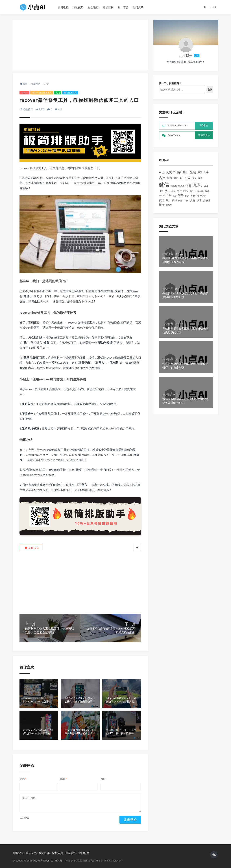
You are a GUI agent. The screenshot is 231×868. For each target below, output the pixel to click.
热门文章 (138, 7)
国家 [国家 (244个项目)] (170, 178)
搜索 (210, 89)
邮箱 (64, 779)
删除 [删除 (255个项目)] (186, 172)
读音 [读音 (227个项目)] (199, 200)
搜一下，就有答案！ (170, 83)
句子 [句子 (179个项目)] (206, 172)
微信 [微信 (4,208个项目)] (164, 185)
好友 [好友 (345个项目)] (188, 178)
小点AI (36, 861)
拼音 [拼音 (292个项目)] (167, 191)
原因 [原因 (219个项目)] (200, 172)
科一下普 (123, 7)
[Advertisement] (80, 45)
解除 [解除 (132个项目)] (180, 200)
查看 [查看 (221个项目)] (207, 191)
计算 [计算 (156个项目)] (186, 200)
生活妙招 (71, 853)
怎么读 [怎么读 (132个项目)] (181, 186)
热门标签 (84, 853)
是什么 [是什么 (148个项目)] (193, 191)
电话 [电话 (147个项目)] (175, 196)
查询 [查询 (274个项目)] (162, 196)
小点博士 (186, 56)
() (32, 548)
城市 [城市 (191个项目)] (176, 178)
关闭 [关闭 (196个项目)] (179, 172)
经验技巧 (78, 7)
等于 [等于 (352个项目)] (181, 196)
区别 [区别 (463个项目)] (193, 172)
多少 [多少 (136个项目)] (182, 178)
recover (24, 93)
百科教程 (63, 7)
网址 (103, 779)
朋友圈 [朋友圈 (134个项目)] (200, 191)
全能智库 (18, 853)
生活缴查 (93, 7)
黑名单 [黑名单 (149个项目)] (169, 205)
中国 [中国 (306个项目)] (162, 172)
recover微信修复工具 (42, 93)
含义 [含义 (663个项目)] (162, 178)
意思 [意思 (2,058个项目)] (197, 185)
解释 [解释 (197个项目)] (175, 200)
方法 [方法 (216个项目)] (179, 191)
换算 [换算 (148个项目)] (173, 191)
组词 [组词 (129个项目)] (187, 196)
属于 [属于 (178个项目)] (200, 178)
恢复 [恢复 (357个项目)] (188, 185)
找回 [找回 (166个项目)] (161, 191)
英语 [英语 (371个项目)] (162, 200)
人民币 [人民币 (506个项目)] (171, 172)
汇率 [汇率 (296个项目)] (168, 196)
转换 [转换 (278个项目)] (162, 205)
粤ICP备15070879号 (51, 861)
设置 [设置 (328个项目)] (192, 200)
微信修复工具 (70, 93)
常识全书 (31, 853)
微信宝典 (58, 853)
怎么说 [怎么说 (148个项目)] (174, 186)
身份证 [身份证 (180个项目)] (207, 200)
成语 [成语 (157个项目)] (206, 186)
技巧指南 (44, 853)
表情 (24, 818)
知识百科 (108, 7)
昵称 (23, 779)
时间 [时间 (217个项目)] (186, 191)
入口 (58, 93)
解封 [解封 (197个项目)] (168, 200)
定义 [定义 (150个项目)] (195, 178)
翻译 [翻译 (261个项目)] (193, 196)
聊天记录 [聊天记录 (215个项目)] (202, 196)
